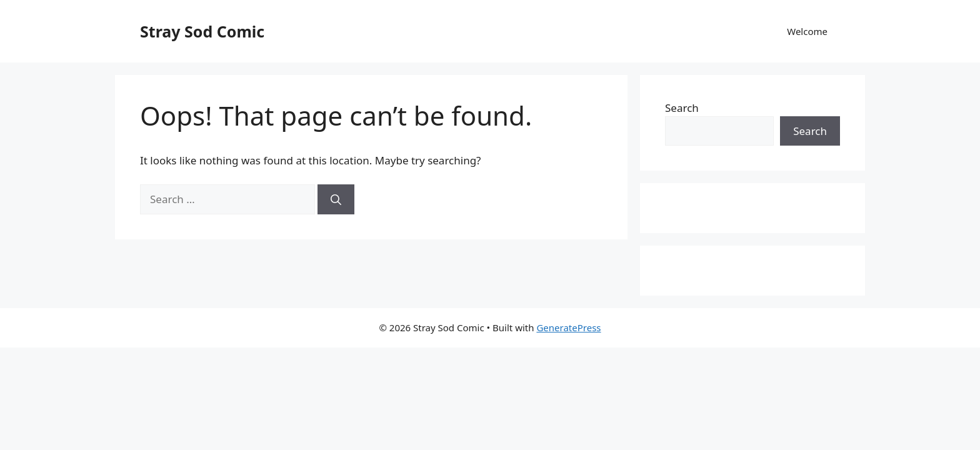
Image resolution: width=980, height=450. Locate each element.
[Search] (336, 199)
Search (682, 108)
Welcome (807, 31)
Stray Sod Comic (202, 31)
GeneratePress (568, 327)
